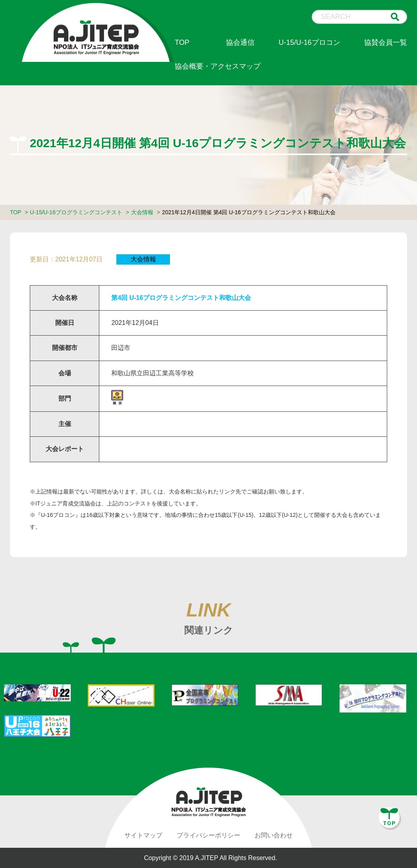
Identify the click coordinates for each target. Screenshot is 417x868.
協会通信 (240, 42)
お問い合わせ (274, 835)
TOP (182, 42)
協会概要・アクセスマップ (218, 66)
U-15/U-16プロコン (310, 42)
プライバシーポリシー (208, 835)
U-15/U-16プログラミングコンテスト (76, 212)
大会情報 (142, 212)
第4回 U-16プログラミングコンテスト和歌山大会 (181, 298)
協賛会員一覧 (386, 42)
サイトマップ (143, 835)
